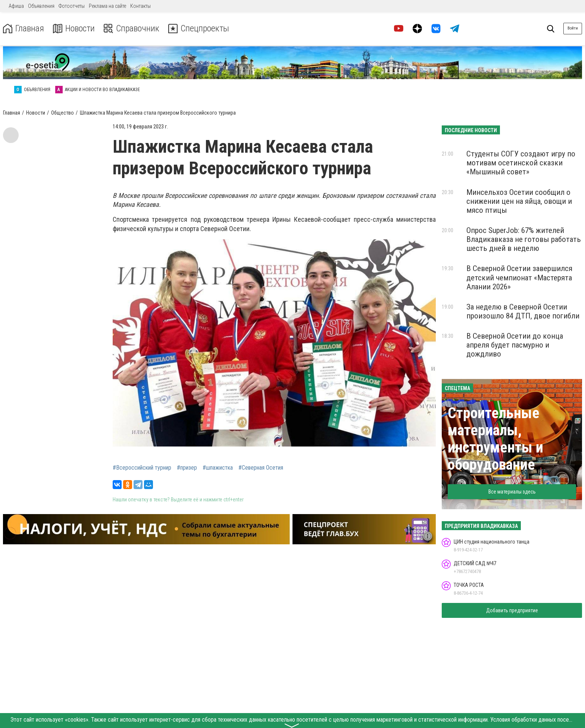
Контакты (140, 6)
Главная (24, 29)
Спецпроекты (199, 29)
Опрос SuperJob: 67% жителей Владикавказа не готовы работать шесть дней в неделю (524, 239)
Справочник (132, 29)
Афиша (16, 6)
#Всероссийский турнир (142, 468)
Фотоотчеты (72, 6)
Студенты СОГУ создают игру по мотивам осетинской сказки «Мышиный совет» (521, 163)
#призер (187, 468)
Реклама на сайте (107, 6)
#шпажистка (218, 468)
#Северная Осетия (261, 468)
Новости (74, 29)
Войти (573, 28)
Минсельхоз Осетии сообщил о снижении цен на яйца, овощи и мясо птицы (519, 201)
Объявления (41, 6)
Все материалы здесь (512, 492)
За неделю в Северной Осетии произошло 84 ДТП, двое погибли (523, 311)
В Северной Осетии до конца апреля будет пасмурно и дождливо (515, 345)
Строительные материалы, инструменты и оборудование (495, 439)
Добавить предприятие (512, 610)
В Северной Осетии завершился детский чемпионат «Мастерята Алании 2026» (519, 277)
